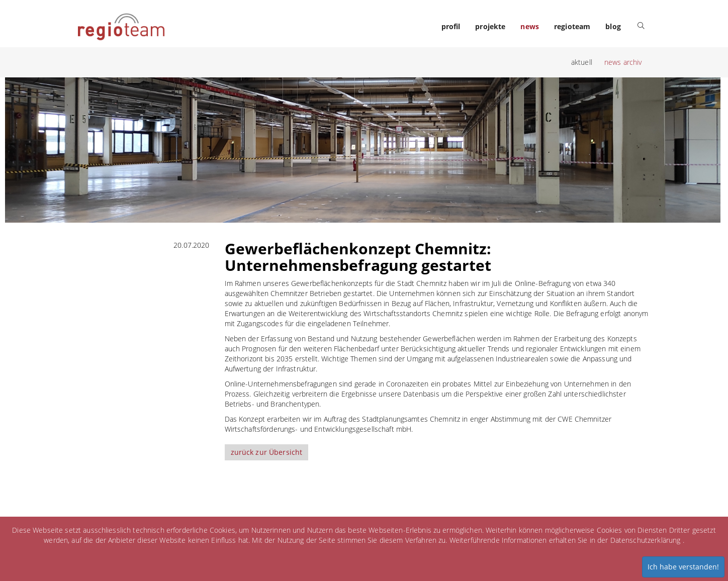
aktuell (582, 62)
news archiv (623, 62)
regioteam (572, 26)
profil (451, 26)
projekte (490, 26)
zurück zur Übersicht (267, 452)
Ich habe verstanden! (683, 567)
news (530, 26)
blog (613, 26)
